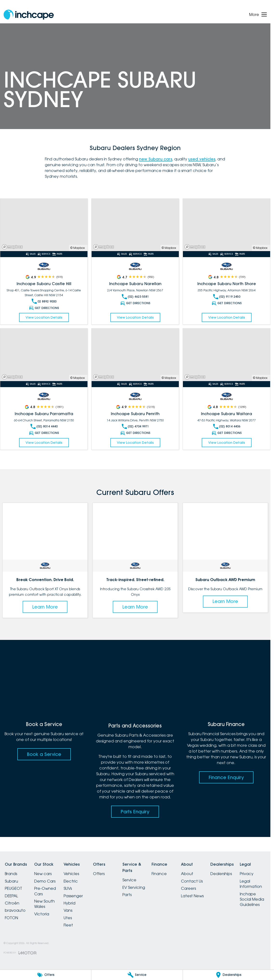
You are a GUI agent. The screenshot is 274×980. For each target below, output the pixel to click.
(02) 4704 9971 (135, 426)
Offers (99, 874)
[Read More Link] (44, 225)
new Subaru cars (156, 159)
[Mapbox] (13, 247)
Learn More (45, 607)
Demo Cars (45, 881)
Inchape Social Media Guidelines (252, 899)
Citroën (12, 903)
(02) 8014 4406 (227, 426)
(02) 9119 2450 (227, 297)
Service (129, 880)
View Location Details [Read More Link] (44, 317)
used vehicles (202, 159)
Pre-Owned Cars (45, 891)
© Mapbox (78, 248)
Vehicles (71, 874)
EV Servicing (134, 887)
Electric (71, 881)
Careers (188, 888)
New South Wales (44, 904)
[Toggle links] (20, 953)
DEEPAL (11, 896)
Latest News (192, 896)
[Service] (137, 975)
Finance (159, 874)
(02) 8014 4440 (44, 426)
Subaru (11, 881)
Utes (68, 918)
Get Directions (44, 308)
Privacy (247, 874)
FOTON (11, 918)
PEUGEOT (13, 888)
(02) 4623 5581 (135, 297)
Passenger (73, 896)
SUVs (68, 888)
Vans (68, 910)
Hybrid (70, 903)
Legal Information (251, 884)
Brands (11, 874)
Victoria (42, 914)
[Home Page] (29, 15)
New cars (43, 874)
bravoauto (15, 910)
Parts (127, 895)
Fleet (68, 925)
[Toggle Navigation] (258, 14)
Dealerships (221, 874)
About (187, 874)
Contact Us (192, 881)
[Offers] (46, 975)
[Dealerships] (228, 975)
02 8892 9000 (44, 301)
